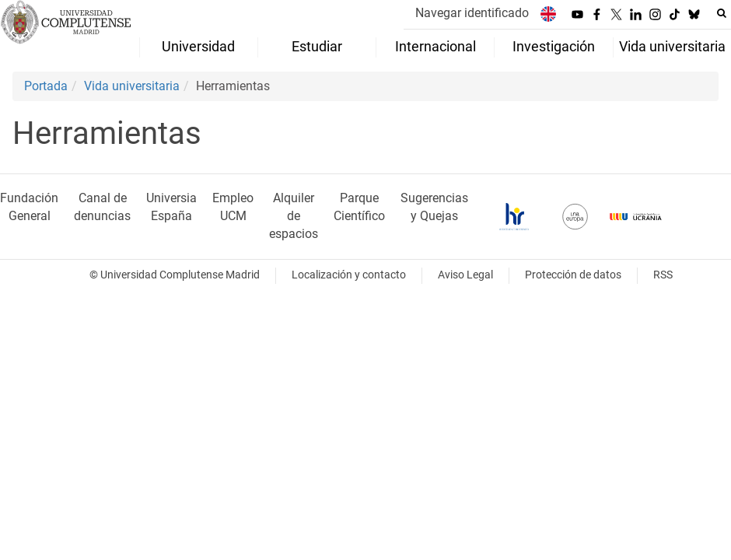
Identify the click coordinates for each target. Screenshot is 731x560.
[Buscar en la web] (722, 13)
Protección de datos (573, 275)
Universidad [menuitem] (198, 47)
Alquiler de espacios (294, 216)
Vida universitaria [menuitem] (672, 47)
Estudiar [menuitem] (317, 47)
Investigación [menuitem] (554, 47)
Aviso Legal (465, 275)
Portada (46, 86)
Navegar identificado (472, 13)
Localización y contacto (349, 275)
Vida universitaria (132, 86)
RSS (663, 275)
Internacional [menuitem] (435, 47)
